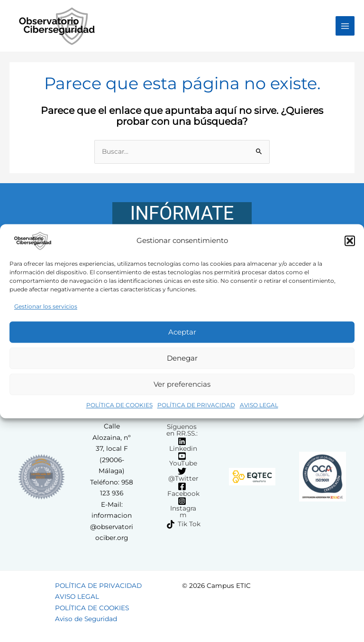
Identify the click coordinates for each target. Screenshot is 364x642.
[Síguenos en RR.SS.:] (181, 430)
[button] (350, 241)
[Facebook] (182, 490)
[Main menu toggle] (345, 26)
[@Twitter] (182, 475)
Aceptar (182, 332)
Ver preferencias (182, 384)
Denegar (182, 358)
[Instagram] (182, 507)
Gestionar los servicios (46, 306)
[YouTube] (182, 459)
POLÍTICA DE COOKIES (119, 405)
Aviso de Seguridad (86, 619)
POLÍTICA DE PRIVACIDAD (196, 405)
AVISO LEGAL (259, 405)
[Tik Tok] (184, 524)
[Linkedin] (182, 445)
